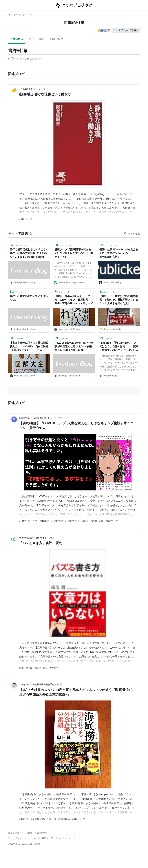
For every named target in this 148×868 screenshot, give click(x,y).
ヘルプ (36, 838)
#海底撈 (24, 819)
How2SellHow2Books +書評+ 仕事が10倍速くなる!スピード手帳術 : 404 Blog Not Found (74, 346)
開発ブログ (47, 838)
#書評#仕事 (26, 219)
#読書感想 (57, 521)
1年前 (42, 89)
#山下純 (52, 819)
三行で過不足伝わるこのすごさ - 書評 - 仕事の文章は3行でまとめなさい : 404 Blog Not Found (29, 253)
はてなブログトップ (65, 838)
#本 (101, 521)
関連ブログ (57, 39)
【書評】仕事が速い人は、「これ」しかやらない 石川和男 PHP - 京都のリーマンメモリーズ (74, 300)
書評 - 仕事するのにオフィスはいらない (29, 298)
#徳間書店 (64, 819)
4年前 (60, 685)
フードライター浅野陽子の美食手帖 (37, 685)
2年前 (60, 418)
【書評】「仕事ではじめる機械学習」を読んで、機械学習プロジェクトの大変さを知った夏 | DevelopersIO (119, 300)
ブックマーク (18, 245)
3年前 (52, 538)
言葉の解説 (17, 39)
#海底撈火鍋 (38, 819)
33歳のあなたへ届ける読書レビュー (37, 418)
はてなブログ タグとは (19, 838)
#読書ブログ (72, 521)
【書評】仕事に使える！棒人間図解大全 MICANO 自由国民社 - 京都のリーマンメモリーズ (29, 346)
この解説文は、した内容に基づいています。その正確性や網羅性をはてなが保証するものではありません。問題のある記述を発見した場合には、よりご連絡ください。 (25, 59)
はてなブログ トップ (20, 15)
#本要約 (45, 521)
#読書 (94, 521)
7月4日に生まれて (28, 89)
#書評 (85, 521)
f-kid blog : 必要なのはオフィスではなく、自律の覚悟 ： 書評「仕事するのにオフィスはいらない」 (119, 347)
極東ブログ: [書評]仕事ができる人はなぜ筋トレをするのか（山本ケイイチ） (74, 253)
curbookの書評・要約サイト (33, 538)
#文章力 (54, 668)
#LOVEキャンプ (29, 521)
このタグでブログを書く (126, 30)
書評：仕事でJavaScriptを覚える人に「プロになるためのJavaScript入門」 (119, 253)
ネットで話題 (37, 39)
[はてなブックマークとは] (30, 233)
